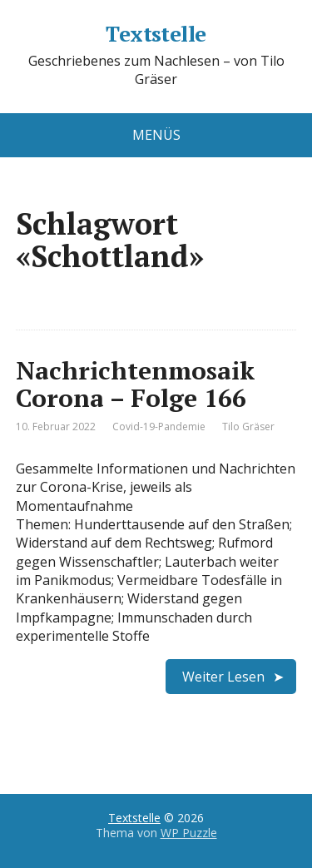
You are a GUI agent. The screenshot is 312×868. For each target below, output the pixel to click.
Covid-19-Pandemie (159, 427)
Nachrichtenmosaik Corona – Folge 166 (135, 384)
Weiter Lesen (223, 677)
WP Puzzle (189, 833)
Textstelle (156, 34)
